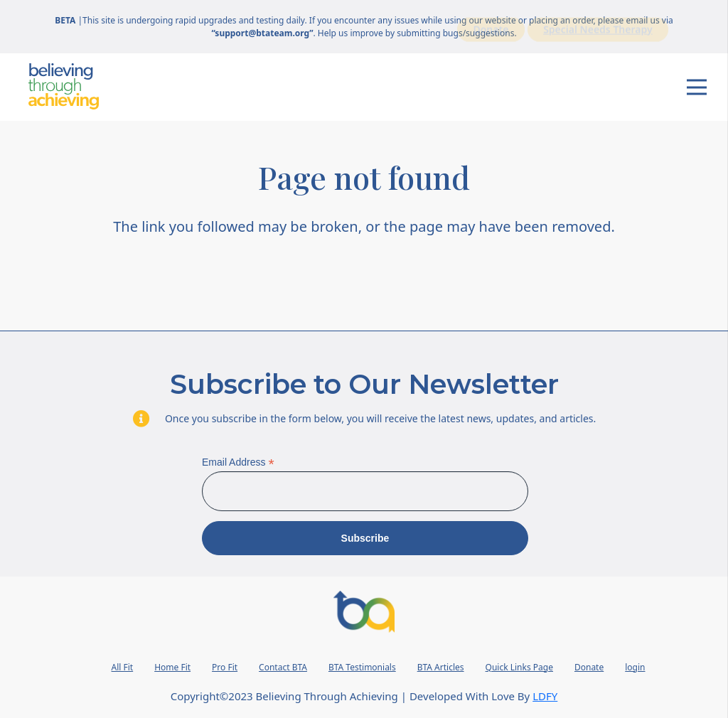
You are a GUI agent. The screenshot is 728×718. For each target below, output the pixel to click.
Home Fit (172, 667)
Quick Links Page (519, 667)
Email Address (238, 462)
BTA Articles (441, 667)
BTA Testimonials (362, 667)
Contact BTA (283, 667)
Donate (589, 667)
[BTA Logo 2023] (364, 611)
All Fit (123, 667)
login (635, 667)
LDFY (545, 696)
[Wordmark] (64, 86)
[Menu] (697, 87)
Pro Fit (225, 667)
